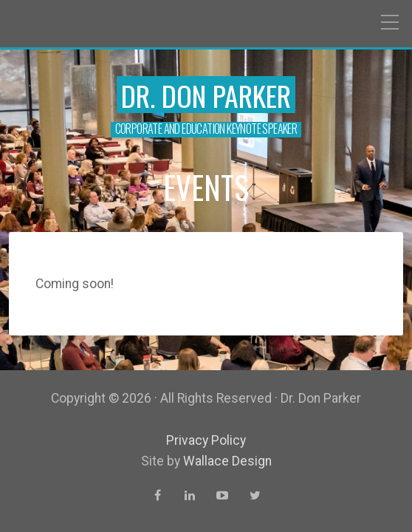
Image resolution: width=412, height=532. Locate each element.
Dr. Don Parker (206, 95)
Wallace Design (227, 461)
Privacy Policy (206, 440)
